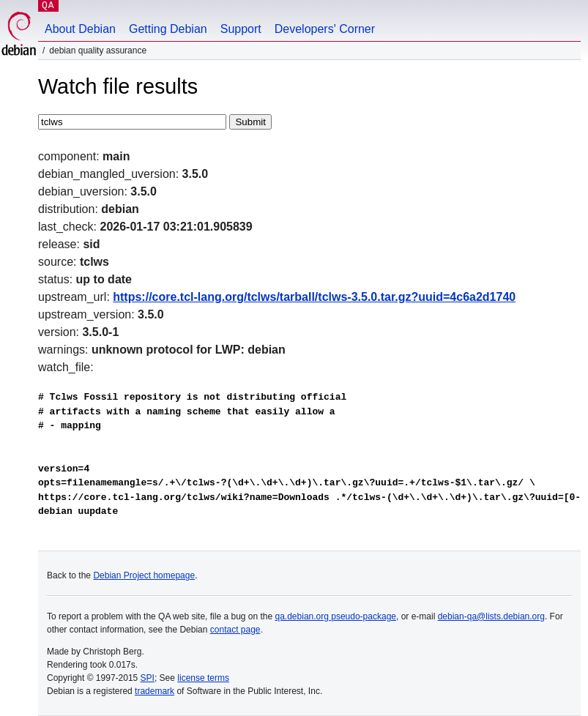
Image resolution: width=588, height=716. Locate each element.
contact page (235, 630)
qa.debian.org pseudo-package (336, 616)
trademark (155, 691)
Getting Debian (168, 29)
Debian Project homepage (144, 575)
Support (241, 29)
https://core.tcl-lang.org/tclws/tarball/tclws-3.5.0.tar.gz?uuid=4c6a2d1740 (314, 297)
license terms (203, 678)
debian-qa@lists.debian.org (491, 616)
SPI (148, 678)
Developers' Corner (325, 29)
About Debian (80, 29)
